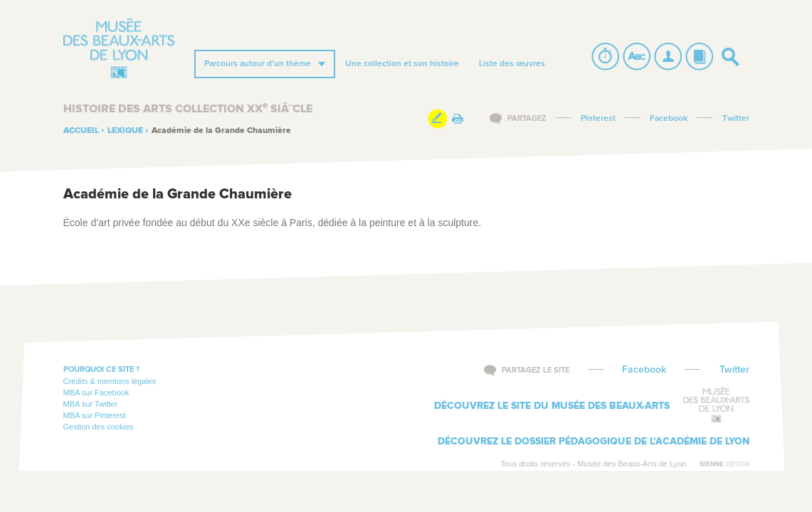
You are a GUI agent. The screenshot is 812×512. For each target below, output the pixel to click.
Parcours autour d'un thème (258, 64)
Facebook (669, 119)
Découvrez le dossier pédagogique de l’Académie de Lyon (594, 442)
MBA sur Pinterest (95, 415)
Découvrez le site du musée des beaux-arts (552, 406)
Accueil (81, 131)
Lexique (125, 131)
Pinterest (598, 119)
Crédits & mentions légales (110, 381)
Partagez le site (536, 370)
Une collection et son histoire (402, 64)
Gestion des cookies (99, 427)
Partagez (527, 118)
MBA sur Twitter (91, 404)
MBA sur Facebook (96, 393)
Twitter (736, 119)
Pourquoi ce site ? (101, 369)
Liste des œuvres (512, 64)
